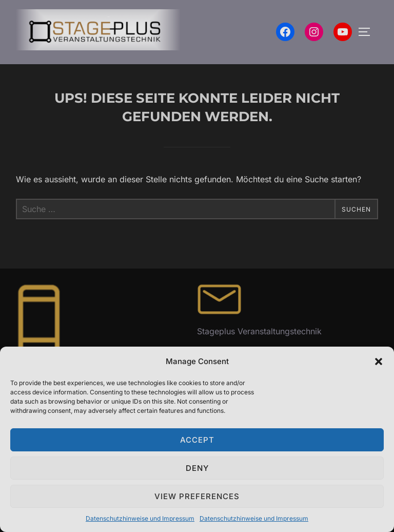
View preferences (197, 496)
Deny (197, 468)
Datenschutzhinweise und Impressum (140, 518)
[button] (379, 362)
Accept (197, 440)
